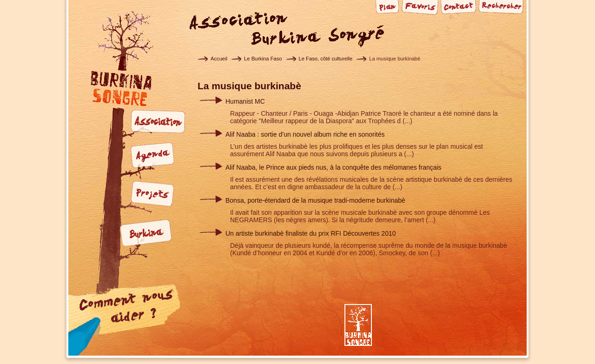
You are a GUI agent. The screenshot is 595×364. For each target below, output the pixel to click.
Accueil (219, 59)
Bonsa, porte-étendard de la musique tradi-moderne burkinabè (315, 200)
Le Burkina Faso (263, 59)
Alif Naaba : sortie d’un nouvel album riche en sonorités (305, 134)
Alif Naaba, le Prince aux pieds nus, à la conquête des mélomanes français (334, 167)
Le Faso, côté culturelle (326, 59)
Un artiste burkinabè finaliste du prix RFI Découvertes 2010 (311, 233)
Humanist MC (245, 101)
